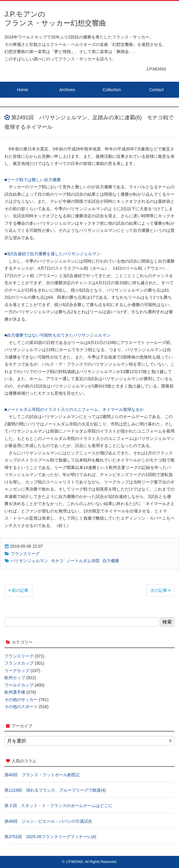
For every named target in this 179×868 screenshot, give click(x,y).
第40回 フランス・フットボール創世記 (42, 775)
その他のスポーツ (21, 707)
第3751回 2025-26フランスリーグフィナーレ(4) (50, 837)
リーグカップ (17, 671)
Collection (112, 90)
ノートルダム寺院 (83, 561)
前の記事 (18, 590)
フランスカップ (19, 663)
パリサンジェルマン (29, 561)
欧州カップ (15, 678)
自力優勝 (111, 561)
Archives (67, 90)
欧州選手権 (15, 692)
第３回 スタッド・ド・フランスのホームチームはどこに (58, 806)
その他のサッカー (21, 700)
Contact (156, 90)
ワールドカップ (19, 685)
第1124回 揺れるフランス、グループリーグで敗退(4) (55, 790)
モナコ (57, 561)
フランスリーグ (25, 554)
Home (23, 90)
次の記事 (161, 590)
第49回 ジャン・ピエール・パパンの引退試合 (48, 821)
